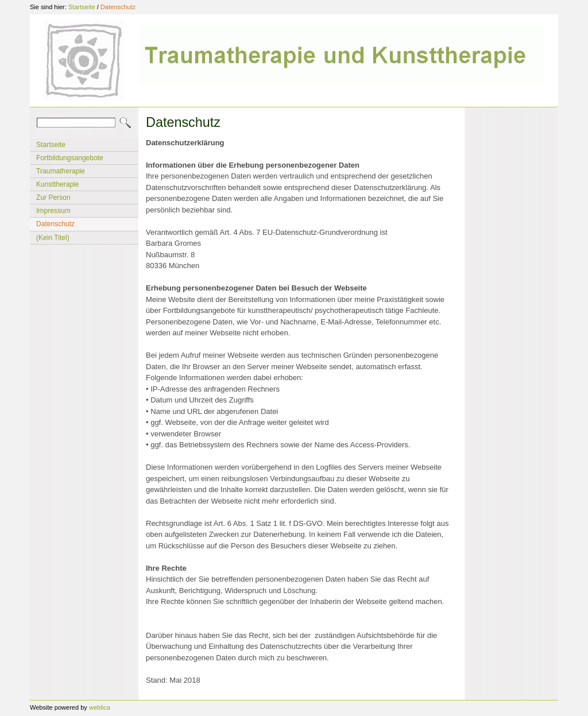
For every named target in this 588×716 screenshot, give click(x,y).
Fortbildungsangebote (70, 158)
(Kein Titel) (53, 238)
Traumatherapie (61, 171)
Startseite (82, 7)
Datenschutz (118, 7)
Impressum (53, 211)
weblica (100, 707)
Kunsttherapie (58, 184)
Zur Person (53, 198)
